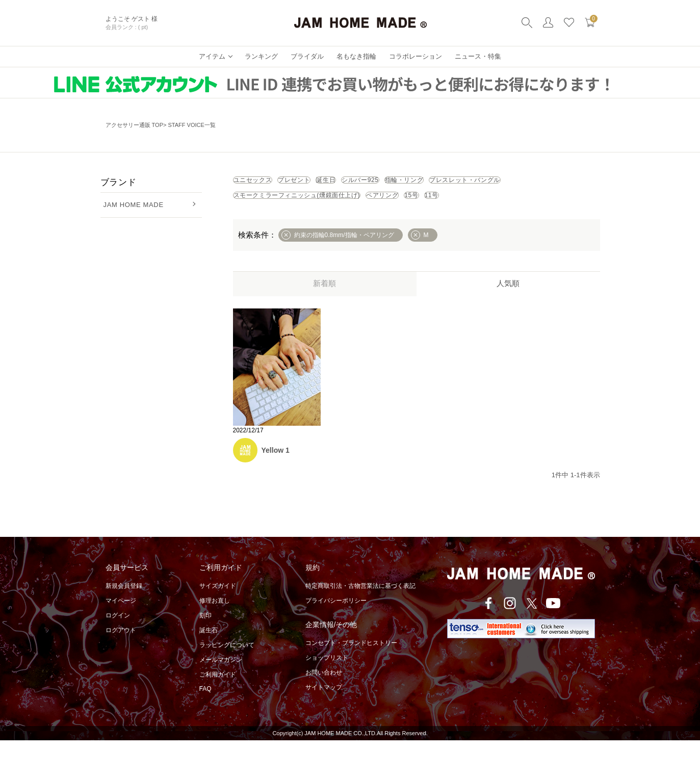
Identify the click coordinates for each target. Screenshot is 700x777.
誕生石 (209, 667)
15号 (252, 228)
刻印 (205, 652)
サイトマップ (324, 724)
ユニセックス (266, 184)
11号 (294, 228)
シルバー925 (449, 184)
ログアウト (121, 667)
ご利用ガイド (218, 711)
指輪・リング (520, 184)
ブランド (119, 182)
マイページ (121, 637)
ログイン (118, 652)
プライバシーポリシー (336, 637)
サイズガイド (218, 623)
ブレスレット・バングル (285, 206)
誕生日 (390, 184)
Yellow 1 (276, 487)
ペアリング (546, 206)
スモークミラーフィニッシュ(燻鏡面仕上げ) (426, 206)
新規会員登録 (124, 623)
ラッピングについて (227, 682)
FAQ (205, 726)
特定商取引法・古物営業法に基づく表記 (360, 623)
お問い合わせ (324, 709)
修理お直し (215, 637)
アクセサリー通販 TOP (134, 125)
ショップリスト (327, 694)
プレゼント (334, 184)
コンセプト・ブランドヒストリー (351, 680)
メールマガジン (221, 696)
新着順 (325, 320)
